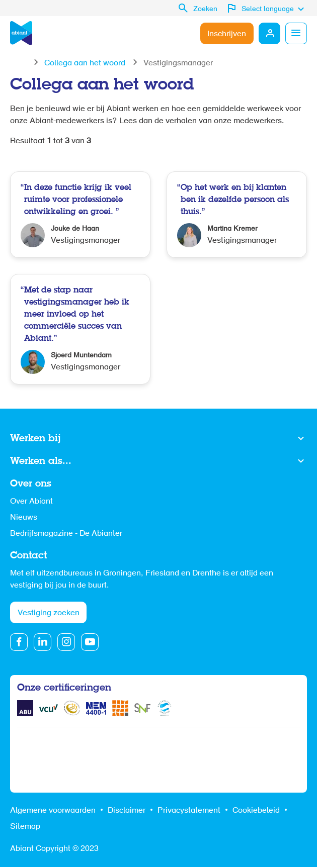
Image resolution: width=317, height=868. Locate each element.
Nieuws (24, 518)
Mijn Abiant (269, 33)
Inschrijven (226, 34)
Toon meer (158, 439)
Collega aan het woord (85, 63)
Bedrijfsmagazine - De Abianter (66, 534)
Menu (296, 33)
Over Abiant (31, 502)
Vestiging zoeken (49, 614)
